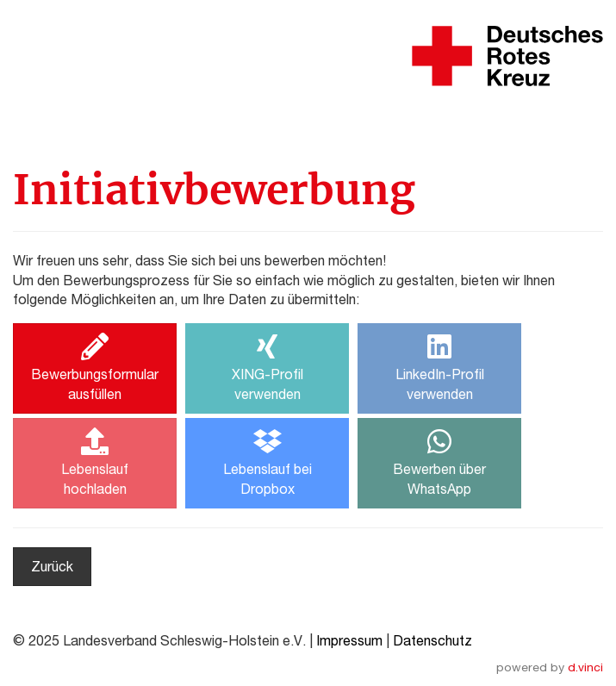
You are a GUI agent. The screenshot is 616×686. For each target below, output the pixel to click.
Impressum (349, 640)
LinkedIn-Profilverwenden (440, 367)
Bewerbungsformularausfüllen (95, 367)
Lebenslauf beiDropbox (268, 462)
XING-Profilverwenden (268, 367)
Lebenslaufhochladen (95, 462)
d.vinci (585, 667)
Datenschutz (432, 640)
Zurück (52, 566)
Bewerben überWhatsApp (439, 462)
